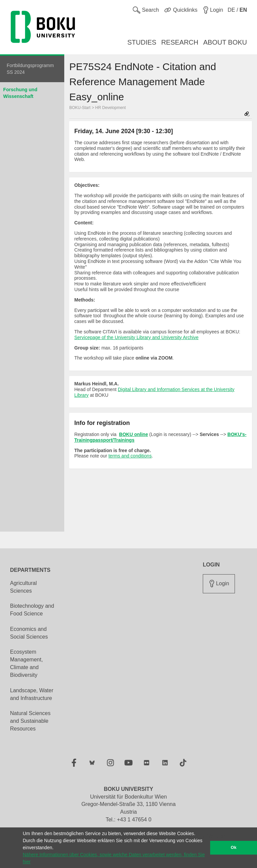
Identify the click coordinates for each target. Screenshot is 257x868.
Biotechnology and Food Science (32, 610)
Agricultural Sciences (23, 587)
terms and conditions (130, 456)
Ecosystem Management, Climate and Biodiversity (26, 663)
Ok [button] (234, 848)
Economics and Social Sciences (29, 633)
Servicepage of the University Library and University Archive (136, 337)
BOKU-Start (80, 108)
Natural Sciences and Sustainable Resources (30, 721)
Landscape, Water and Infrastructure (32, 694)
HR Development (111, 108)
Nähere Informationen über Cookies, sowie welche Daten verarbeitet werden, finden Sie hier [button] (114, 858)
